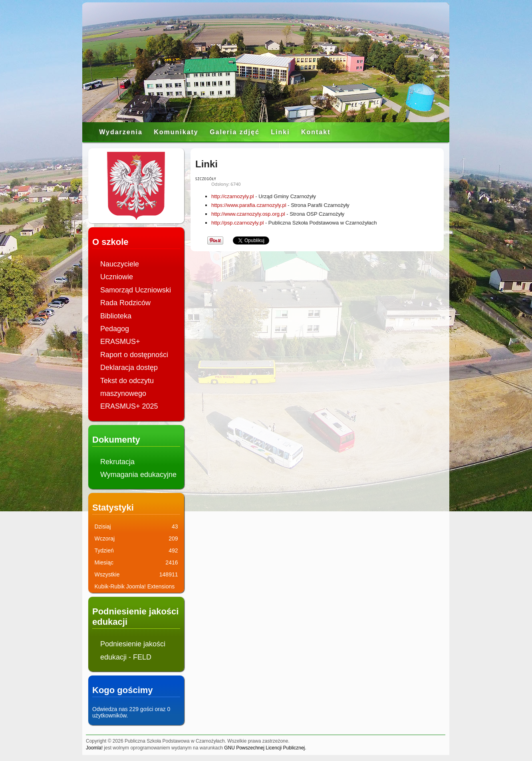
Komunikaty (176, 132)
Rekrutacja (117, 462)
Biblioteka (116, 316)
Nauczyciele (120, 264)
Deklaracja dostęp (129, 368)
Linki (280, 132)
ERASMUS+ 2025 (129, 406)
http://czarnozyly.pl (233, 196)
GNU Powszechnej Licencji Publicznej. (265, 748)
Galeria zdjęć (235, 132)
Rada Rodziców (125, 303)
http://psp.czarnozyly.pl (237, 223)
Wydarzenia (121, 132)
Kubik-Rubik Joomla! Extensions (135, 586)
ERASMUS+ (120, 342)
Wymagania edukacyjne (138, 475)
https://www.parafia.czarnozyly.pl (249, 205)
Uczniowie (117, 277)
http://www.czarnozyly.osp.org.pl (248, 214)
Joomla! (94, 748)
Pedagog (115, 329)
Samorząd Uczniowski (136, 290)
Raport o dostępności (134, 355)
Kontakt (316, 132)
